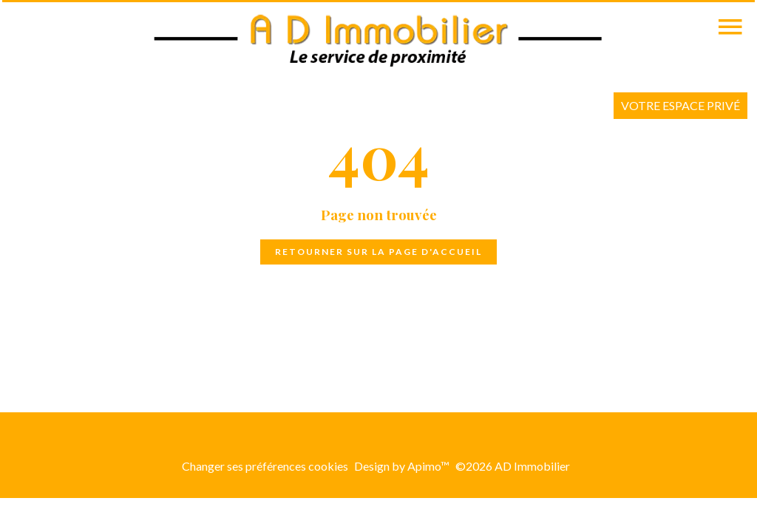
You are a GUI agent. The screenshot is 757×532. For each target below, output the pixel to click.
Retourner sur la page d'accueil (378, 252)
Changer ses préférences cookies (265, 466)
